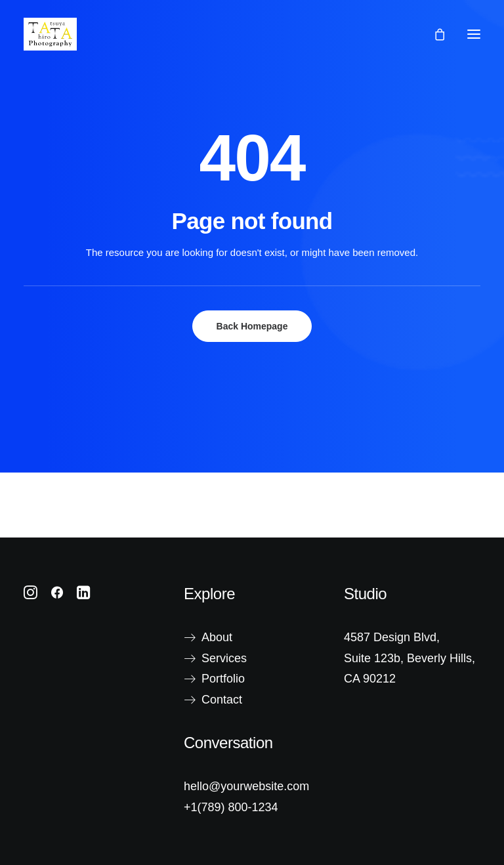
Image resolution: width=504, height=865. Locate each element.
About (217, 637)
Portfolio (223, 679)
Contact (222, 700)
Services (224, 658)
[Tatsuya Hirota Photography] (50, 34)
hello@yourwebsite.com (246, 786)
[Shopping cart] (434, 34)
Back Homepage (252, 326)
